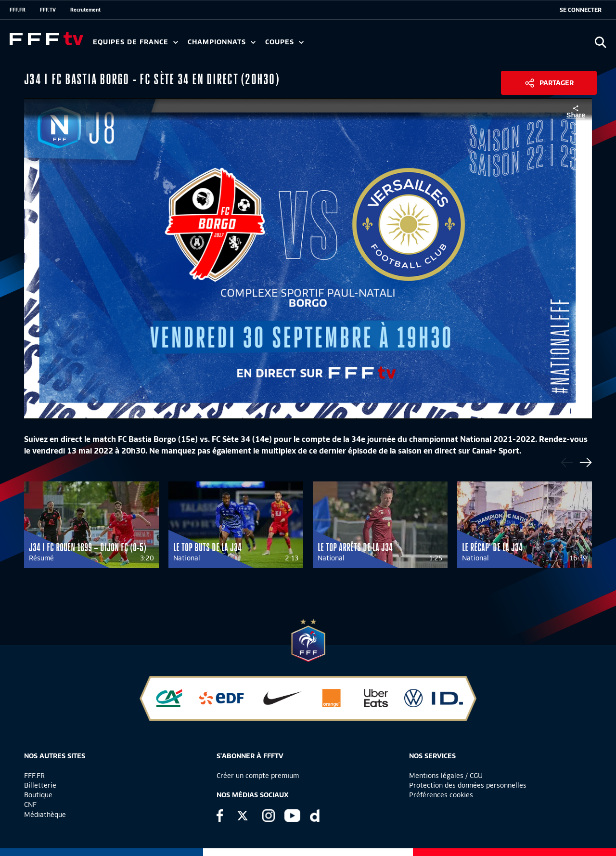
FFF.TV (48, 10)
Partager (557, 83)
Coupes (284, 42)
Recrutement (85, 10)
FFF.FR (18, 10)
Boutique (38, 795)
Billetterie (40, 785)
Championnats (222, 42)
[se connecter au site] (581, 10)
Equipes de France (135, 42)
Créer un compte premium (258, 776)
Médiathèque (45, 815)
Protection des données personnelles (468, 785)
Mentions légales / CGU (446, 776)
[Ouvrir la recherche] (600, 42)
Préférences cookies (441, 795)
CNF (30, 804)
